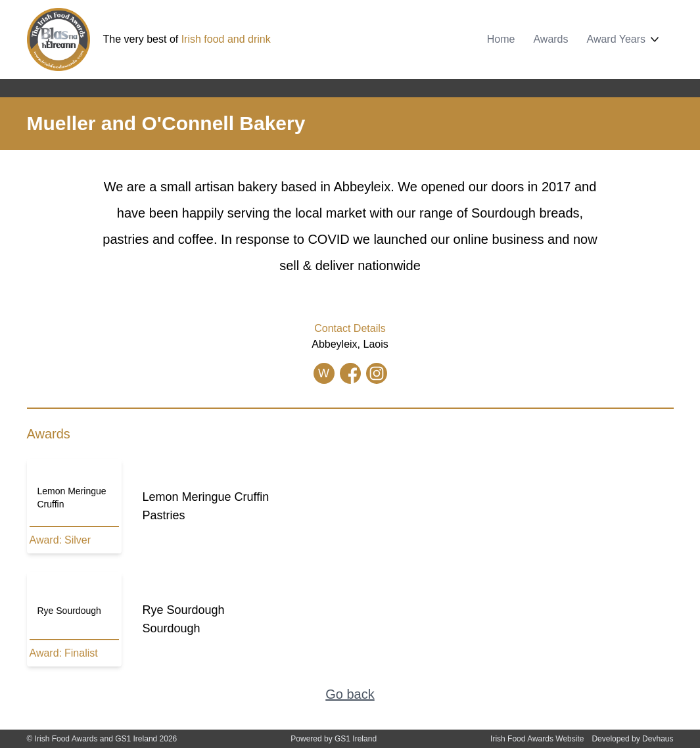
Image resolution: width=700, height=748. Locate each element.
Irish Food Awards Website (537, 739)
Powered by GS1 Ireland (334, 739)
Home (501, 39)
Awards (550, 39)
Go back (350, 694)
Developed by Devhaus (632, 739)
